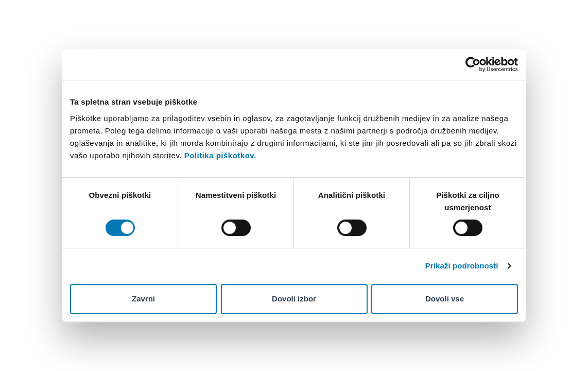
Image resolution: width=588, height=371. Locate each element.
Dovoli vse (445, 299)
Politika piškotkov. (220, 155)
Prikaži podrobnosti (462, 266)
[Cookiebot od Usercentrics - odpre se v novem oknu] (473, 64)
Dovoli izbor (294, 299)
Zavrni (143, 299)
